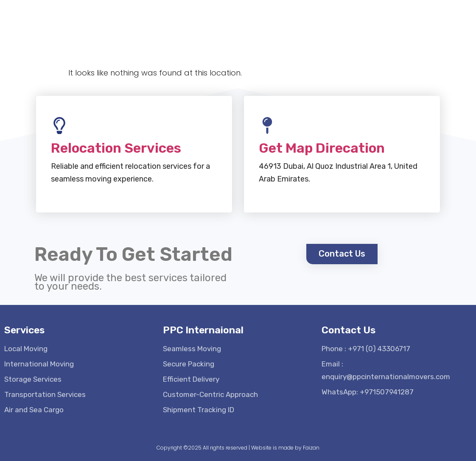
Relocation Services (116, 144)
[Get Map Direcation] (267, 122)
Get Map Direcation (322, 144)
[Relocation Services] (59, 122)
